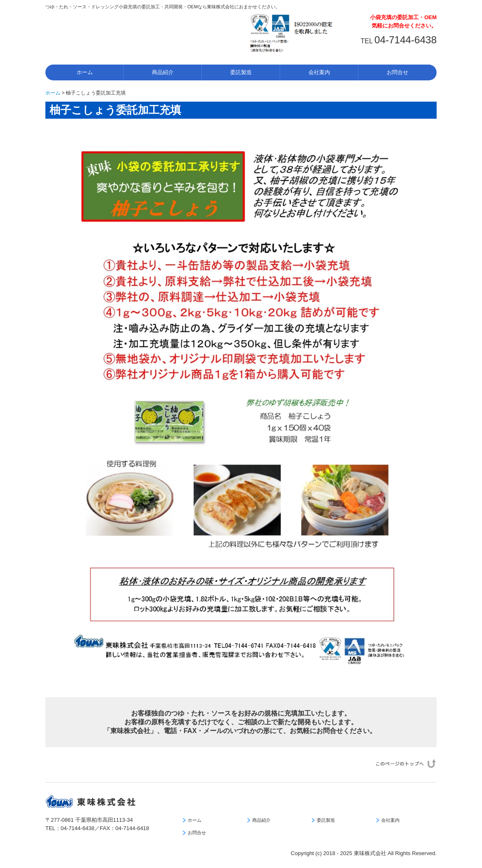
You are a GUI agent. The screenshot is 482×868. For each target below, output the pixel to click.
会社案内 (319, 72)
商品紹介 (163, 72)
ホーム (85, 72)
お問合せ (398, 72)
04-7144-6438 (406, 40)
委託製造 (241, 72)
